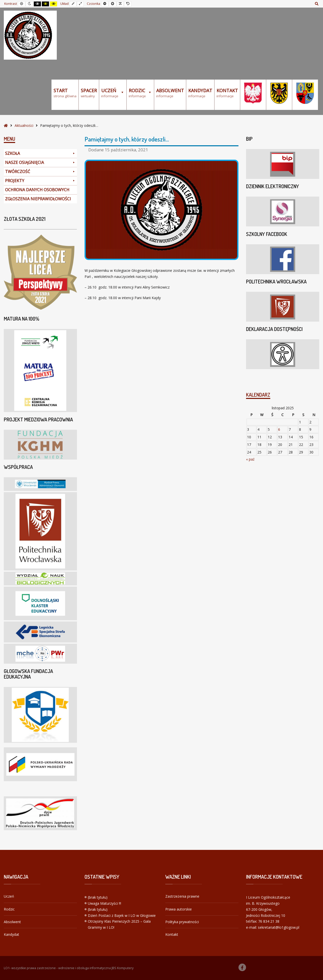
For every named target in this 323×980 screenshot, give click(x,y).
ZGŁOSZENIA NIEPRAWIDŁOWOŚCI (38, 199)
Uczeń (9, 896)
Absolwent (12, 922)
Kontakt (172, 934)
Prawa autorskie (179, 909)
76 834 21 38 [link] (269, 921)
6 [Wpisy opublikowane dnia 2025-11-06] (279, 429)
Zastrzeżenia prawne (182, 896)
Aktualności (24, 125)
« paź (250, 459)
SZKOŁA (40, 153)
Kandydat (11, 934)
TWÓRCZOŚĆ (40, 172)
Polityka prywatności (182, 922)
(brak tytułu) (98, 897)
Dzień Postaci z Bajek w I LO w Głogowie (122, 915)
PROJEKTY (40, 181)
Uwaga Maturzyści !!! (104, 903)
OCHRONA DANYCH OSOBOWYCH (37, 190)
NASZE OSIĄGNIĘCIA (40, 163)
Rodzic (9, 909)
